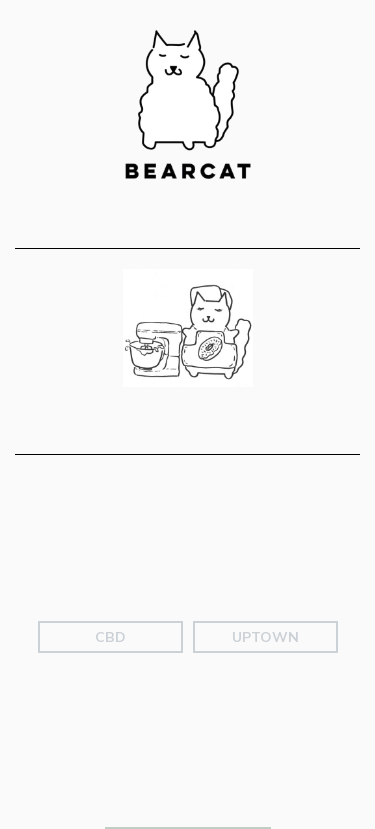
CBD (110, 675)
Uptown (265, 675)
